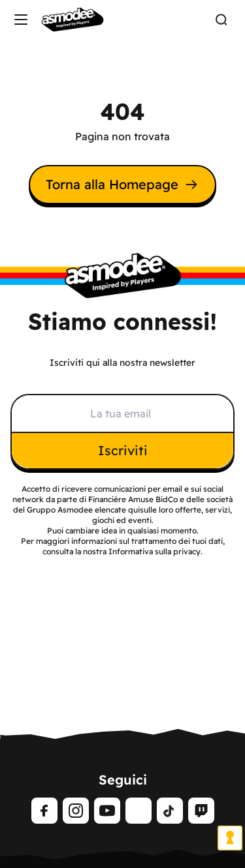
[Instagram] (76, 811)
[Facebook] (44, 811)
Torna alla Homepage (122, 184)
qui (134, 510)
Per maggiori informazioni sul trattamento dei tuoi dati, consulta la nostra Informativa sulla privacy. (123, 546)
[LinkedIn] (139, 811)
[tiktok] (170, 811)
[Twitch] (201, 811)
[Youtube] (107, 811)
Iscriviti (123, 450)
